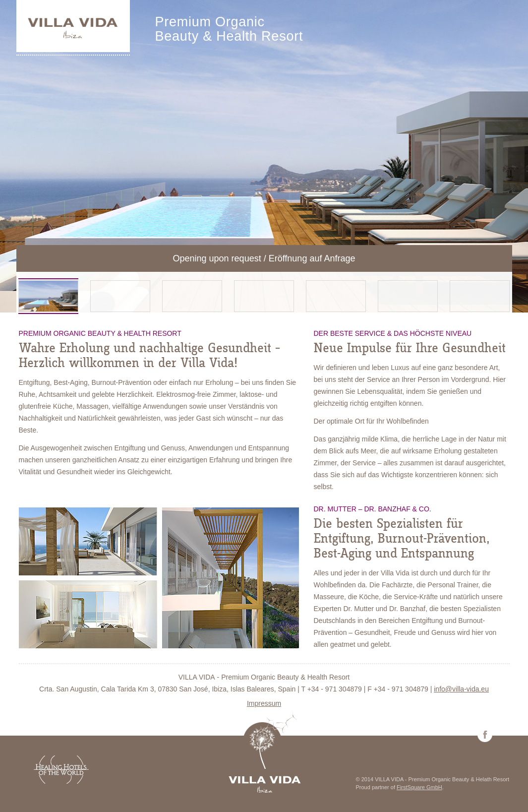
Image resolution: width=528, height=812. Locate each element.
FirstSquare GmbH (419, 787)
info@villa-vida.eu (461, 689)
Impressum (264, 703)
